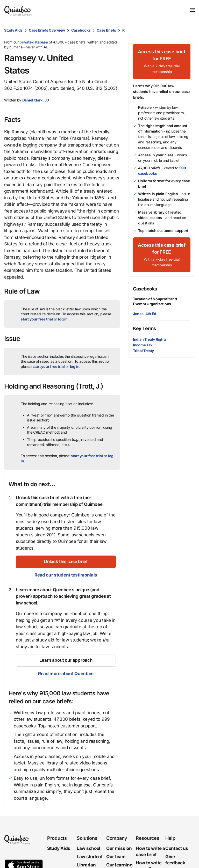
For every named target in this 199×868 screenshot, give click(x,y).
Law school (88, 849)
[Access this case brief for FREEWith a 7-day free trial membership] (162, 61)
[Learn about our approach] (66, 660)
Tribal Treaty (143, 351)
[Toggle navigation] (193, 10)
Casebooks (81, 30)
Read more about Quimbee (66, 674)
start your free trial (37, 319)
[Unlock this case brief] (66, 562)
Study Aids (13, 30)
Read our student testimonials (66, 575)
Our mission (119, 849)
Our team (116, 857)
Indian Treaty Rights (150, 339)
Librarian (86, 865)
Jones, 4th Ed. (145, 314)
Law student (90, 857)
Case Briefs (106, 30)
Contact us (177, 849)
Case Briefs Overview (47, 30)
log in (63, 319)
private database (34, 42)
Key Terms (144, 328)
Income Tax (143, 345)
